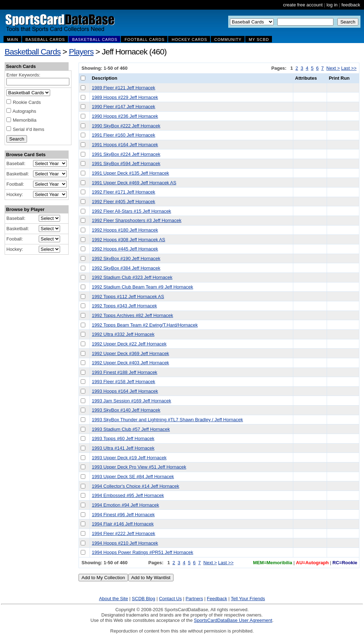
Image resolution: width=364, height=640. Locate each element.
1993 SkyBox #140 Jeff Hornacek (126, 410)
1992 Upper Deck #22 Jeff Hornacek (129, 344)
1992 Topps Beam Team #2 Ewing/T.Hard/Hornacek (145, 325)
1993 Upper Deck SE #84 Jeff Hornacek (133, 477)
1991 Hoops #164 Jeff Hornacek (125, 145)
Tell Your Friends (248, 599)
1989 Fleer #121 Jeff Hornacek (123, 88)
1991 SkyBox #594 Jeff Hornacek (126, 163)
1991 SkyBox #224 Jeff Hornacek (126, 154)
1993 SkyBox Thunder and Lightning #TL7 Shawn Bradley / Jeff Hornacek (167, 420)
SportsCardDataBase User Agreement (233, 620)
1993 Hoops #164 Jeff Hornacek (125, 391)
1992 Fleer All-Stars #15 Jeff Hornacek (131, 211)
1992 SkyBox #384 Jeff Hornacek (126, 268)
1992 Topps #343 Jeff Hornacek (124, 306)
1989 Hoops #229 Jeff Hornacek (125, 97)
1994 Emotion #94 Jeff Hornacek (125, 505)
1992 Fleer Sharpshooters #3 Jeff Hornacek (136, 220)
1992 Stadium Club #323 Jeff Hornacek (132, 277)
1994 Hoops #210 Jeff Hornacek (125, 543)
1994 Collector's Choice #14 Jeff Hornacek (135, 486)
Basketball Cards (33, 52)
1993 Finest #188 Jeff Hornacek (124, 372)
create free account (303, 5)
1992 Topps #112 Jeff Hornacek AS (128, 297)
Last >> (349, 68)
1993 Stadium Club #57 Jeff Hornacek (131, 429)
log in (332, 5)
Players (81, 52)
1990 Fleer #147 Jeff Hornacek (123, 107)
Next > (333, 68)
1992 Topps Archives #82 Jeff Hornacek (132, 315)
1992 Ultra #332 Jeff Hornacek (123, 334)
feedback (351, 5)
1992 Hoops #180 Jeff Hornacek (125, 230)
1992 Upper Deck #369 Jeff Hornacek (130, 353)
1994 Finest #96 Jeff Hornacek (123, 515)
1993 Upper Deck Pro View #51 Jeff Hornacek (139, 467)
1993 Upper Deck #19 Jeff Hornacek (129, 458)
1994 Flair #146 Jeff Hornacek (123, 524)
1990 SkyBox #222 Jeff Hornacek (126, 126)
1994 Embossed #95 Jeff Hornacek (128, 495)
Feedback (217, 599)
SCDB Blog (144, 599)
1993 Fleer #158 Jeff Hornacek (123, 382)
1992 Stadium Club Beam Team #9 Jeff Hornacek (142, 287)
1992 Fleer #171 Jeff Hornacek (123, 192)
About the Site (114, 599)
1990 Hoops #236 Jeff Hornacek (125, 116)
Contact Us (170, 599)
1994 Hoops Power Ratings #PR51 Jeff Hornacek (142, 552)
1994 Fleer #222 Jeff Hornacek (123, 533)
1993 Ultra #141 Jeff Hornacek (123, 448)
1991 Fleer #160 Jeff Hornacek (123, 135)
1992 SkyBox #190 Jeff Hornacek (126, 258)
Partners (194, 599)
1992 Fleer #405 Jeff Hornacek (123, 202)
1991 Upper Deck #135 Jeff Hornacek (130, 173)
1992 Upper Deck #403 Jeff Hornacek (130, 363)
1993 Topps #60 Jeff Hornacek (123, 438)
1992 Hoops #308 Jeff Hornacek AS (128, 240)
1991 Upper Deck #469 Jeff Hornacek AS (134, 183)
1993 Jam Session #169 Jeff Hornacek (131, 401)
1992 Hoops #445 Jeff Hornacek (125, 249)
